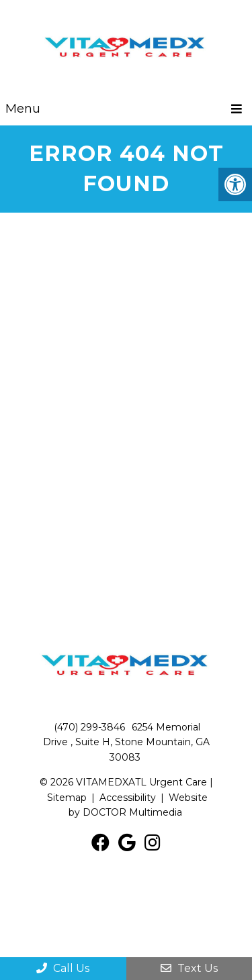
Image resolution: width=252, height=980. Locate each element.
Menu (23, 109)
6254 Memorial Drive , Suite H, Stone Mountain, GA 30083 (126, 742)
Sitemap (67, 798)
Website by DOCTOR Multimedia (138, 805)
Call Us (63, 968)
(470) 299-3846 (89, 727)
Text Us (189, 968)
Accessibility (128, 798)
